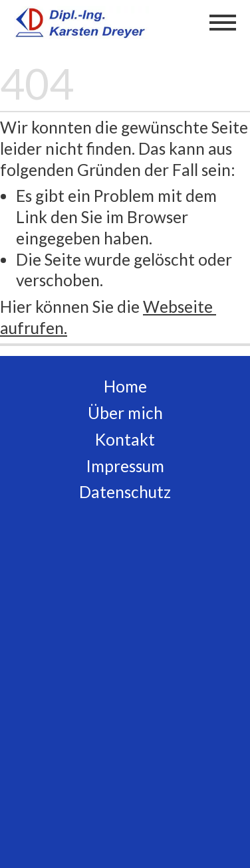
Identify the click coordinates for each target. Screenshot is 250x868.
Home (125, 386)
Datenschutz (125, 492)
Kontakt (125, 439)
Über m (114, 413)
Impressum (125, 466)
